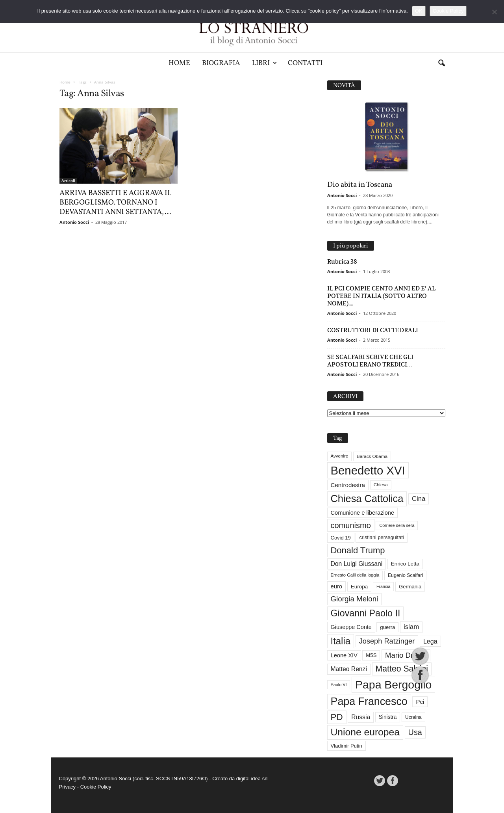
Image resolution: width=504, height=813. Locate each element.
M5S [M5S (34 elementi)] (371, 655)
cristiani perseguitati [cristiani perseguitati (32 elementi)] (381, 537)
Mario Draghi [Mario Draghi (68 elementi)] (406, 655)
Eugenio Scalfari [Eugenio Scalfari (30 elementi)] (405, 575)
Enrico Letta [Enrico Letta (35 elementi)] (405, 564)
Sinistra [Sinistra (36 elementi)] (388, 717)
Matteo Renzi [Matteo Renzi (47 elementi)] (349, 669)
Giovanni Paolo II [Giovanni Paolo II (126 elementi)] (366, 613)
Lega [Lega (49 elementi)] (430, 641)
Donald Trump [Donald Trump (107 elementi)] (358, 550)
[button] (441, 63)
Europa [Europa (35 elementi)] (359, 587)
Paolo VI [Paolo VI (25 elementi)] (339, 685)
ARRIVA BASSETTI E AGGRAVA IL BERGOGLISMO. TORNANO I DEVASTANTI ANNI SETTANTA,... (116, 203)
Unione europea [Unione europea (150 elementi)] (365, 732)
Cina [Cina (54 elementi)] (419, 499)
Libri (264, 63)
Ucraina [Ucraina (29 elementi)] (413, 717)
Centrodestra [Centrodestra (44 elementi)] (348, 485)
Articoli (68, 180)
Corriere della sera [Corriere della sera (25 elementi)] (397, 525)
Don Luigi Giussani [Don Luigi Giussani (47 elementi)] (357, 564)
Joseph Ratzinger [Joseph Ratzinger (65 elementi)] (387, 641)
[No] (494, 12)
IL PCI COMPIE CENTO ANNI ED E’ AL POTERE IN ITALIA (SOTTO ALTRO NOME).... (381, 296)
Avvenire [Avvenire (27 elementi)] (340, 456)
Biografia (221, 63)
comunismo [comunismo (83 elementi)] (351, 525)
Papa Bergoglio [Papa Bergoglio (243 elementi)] (393, 685)
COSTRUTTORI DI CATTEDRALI (373, 330)
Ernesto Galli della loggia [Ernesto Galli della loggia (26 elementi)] (355, 575)
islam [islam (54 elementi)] (411, 627)
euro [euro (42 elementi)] (337, 586)
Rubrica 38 (342, 261)
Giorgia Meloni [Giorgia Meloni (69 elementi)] (355, 599)
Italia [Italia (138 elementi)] (341, 641)
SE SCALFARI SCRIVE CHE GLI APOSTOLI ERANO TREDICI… (370, 361)
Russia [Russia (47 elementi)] (361, 717)
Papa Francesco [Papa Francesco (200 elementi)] (369, 701)
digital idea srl (252, 779)
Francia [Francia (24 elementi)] (384, 586)
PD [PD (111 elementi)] (337, 717)
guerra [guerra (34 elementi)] (387, 627)
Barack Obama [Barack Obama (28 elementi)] (372, 456)
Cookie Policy (96, 787)
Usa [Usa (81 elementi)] (415, 732)
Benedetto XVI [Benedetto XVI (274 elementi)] (368, 470)
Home (179, 63)
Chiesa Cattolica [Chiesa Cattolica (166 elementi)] (367, 499)
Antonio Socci (74, 222)
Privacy (68, 787)
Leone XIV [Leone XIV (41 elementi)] (344, 655)
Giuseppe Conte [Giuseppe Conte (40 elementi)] (351, 627)
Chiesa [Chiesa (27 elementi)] (381, 485)
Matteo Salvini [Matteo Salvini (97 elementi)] (402, 669)
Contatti (305, 63)
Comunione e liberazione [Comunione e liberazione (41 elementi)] (363, 513)
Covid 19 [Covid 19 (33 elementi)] (341, 538)
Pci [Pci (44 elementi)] (420, 702)
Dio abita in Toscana (360, 185)
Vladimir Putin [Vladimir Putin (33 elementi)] (346, 746)
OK (419, 11)
